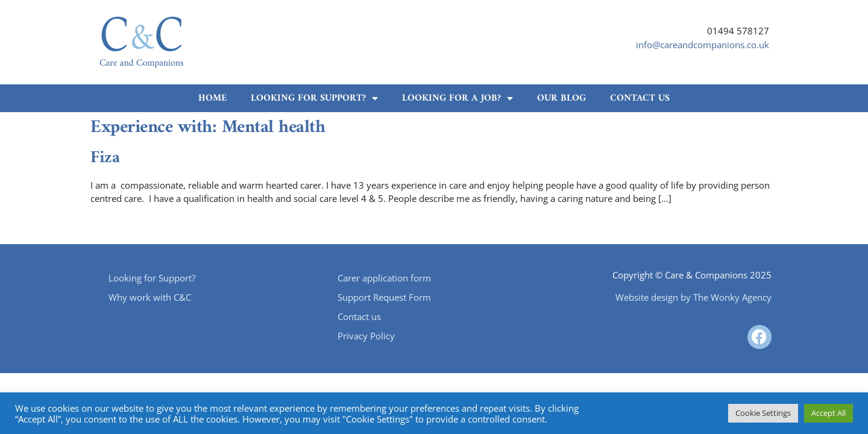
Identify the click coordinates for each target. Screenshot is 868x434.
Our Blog (561, 98)
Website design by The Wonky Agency (693, 297)
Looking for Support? (314, 98)
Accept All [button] (829, 413)
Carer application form (384, 278)
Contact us (640, 98)
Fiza (105, 158)
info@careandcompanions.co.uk (703, 45)
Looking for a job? (458, 98)
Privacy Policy (366, 336)
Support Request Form (384, 297)
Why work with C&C (150, 297)
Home (212, 98)
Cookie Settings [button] (763, 413)
